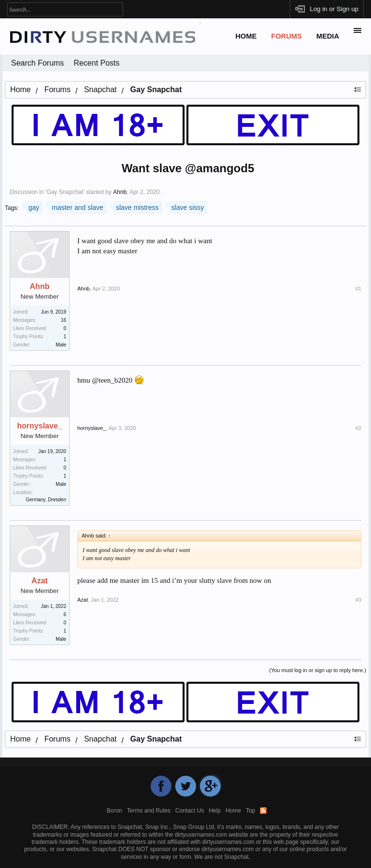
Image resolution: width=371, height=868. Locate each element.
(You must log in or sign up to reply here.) (318, 670)
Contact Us (190, 811)
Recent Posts (96, 63)
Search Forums (37, 63)
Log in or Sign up (334, 9)
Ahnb (120, 192)
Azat (40, 581)
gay (33, 206)
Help (215, 811)
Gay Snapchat (65, 192)
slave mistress (136, 206)
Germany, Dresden (46, 500)
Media (328, 36)
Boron (114, 811)
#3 (358, 600)
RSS (263, 811)
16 (64, 320)
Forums (286, 36)
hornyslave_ (39, 426)
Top (250, 811)
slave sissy (187, 206)
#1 (358, 289)
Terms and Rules (149, 811)
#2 (358, 428)
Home (246, 36)
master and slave (76, 206)
